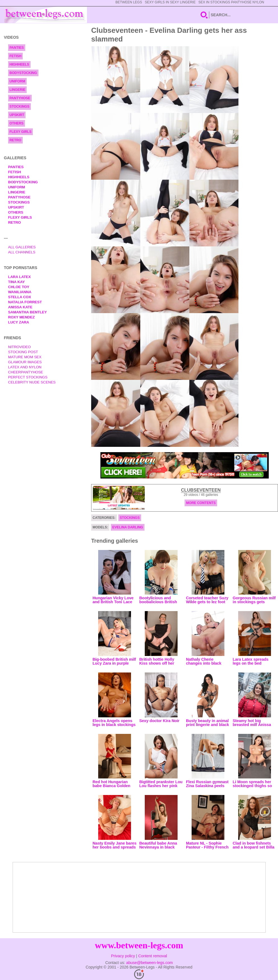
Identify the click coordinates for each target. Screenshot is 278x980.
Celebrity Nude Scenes (32, 382)
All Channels (22, 252)
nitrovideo (19, 347)
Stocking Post (23, 352)
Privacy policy (123, 956)
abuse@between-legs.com (150, 963)
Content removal (153, 956)
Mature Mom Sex (25, 357)
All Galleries (22, 247)
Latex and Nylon (25, 367)
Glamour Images (25, 362)
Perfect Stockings (28, 377)
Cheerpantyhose (26, 372)
